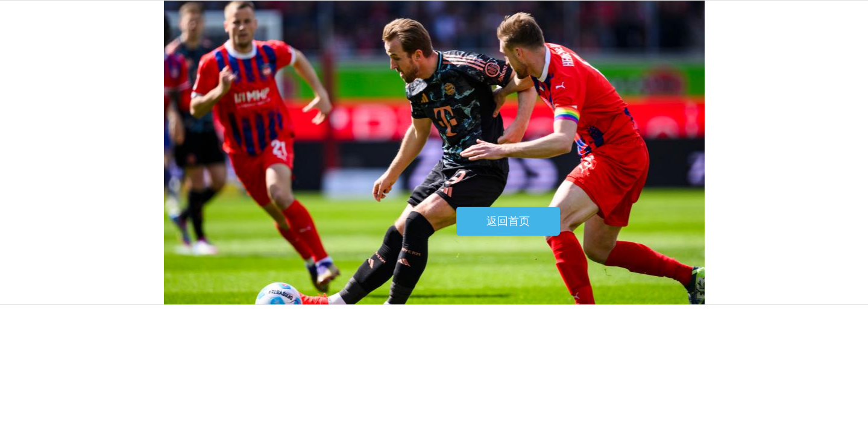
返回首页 (508, 221)
